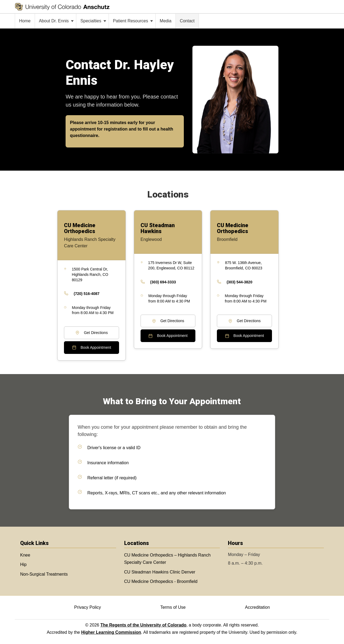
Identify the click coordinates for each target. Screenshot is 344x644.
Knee (25, 555)
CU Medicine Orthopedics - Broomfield (161, 581)
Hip (23, 564)
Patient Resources (133, 21)
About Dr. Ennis (56, 21)
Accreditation (258, 607)
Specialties (93, 21)
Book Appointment (92, 348)
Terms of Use (173, 607)
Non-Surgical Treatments (44, 574)
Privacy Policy (88, 607)
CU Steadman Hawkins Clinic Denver (160, 572)
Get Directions (92, 333)
